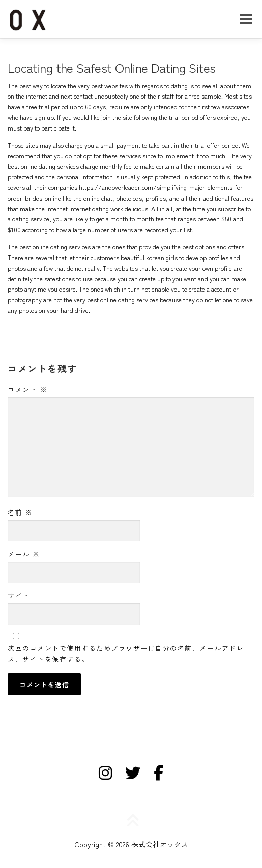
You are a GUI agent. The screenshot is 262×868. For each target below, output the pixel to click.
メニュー (245, 19)
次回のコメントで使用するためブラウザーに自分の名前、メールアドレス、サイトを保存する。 (126, 653)
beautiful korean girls (149, 258)
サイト (19, 596)
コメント (27, 389)
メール (24, 554)
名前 (20, 512)
